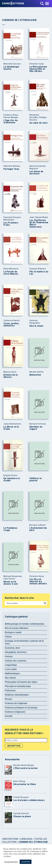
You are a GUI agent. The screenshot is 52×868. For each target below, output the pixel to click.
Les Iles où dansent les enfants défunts (38, 581)
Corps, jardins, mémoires (11, 325)
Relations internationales (17, 695)
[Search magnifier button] (45, 603)
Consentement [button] (11, 862)
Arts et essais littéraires (17, 628)
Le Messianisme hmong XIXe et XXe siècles (38, 69)
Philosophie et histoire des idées (21, 682)
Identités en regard (36, 428)
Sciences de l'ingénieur (16, 703)
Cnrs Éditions (10, 839)
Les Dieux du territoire (36, 173)
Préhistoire (10, 691)
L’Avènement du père (38, 529)
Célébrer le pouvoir (36, 479)
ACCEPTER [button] (26, 862)
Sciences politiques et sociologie (21, 708)
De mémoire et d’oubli (12, 479)
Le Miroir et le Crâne (11, 428)
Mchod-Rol (35, 375)
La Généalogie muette (11, 68)
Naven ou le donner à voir (11, 583)
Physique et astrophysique (18, 686)
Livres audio (11, 669)
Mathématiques (12, 673)
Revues (9, 699)
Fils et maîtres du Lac (39, 273)
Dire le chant (36, 326)
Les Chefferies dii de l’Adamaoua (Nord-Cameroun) (39, 224)
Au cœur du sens (39, 123)
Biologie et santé (13, 632)
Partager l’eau (11, 169)
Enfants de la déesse (11, 376)
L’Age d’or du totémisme (11, 121)
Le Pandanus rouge (10, 529)
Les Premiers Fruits (11, 224)
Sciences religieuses (15, 712)
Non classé (10, 678)
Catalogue (26, 839)
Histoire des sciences (16, 661)
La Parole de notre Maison (11, 273)
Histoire (9, 656)
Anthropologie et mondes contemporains (25, 624)
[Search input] (24, 603)
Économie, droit (12, 648)
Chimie (8, 637)
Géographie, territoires (16, 652)
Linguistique (11, 665)
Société (9, 716)
